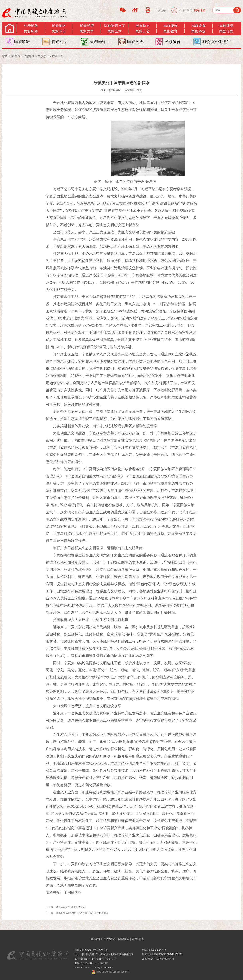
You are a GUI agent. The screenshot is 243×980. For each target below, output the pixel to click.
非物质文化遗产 (216, 42)
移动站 (162, 10)
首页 (17, 56)
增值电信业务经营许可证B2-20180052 (162, 954)
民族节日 (59, 31)
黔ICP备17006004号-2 (154, 950)
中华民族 (31, 26)
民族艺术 (115, 31)
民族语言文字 (115, 26)
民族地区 (59, 26)
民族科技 (198, 31)
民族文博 (135, 42)
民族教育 (170, 31)
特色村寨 (60, 42)
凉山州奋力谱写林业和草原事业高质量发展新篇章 (82, 913)
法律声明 (110, 939)
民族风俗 (31, 31)
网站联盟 (124, 939)
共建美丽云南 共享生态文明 (71, 907)
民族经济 (87, 26)
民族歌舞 (22, 42)
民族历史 (143, 26)
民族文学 (87, 31)
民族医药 (97, 42)
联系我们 (96, 939)
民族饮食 (199, 26)
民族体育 (173, 42)
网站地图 (200, 10)
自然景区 (43, 56)
